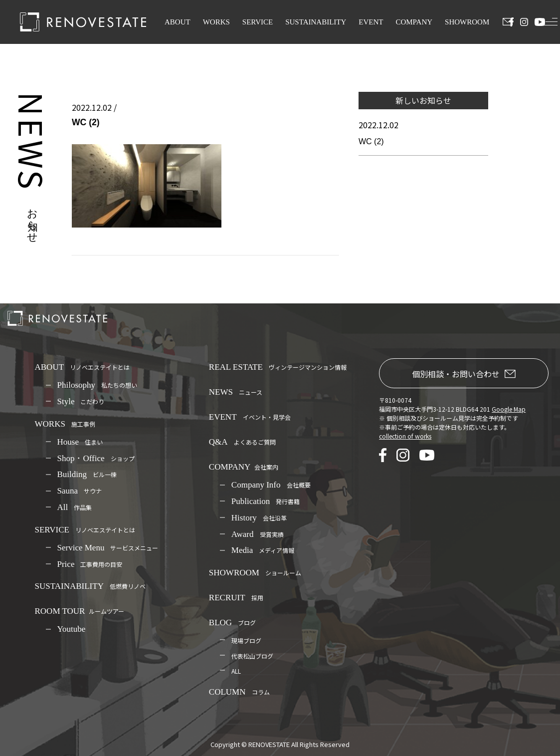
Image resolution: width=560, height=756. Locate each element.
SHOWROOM (467, 22)
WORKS (216, 22)
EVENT (371, 22)
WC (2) (371, 141)
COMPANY (414, 22)
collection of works (405, 436)
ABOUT (178, 22)
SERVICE (258, 22)
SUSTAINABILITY (316, 22)
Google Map (509, 409)
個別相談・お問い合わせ (464, 374)
